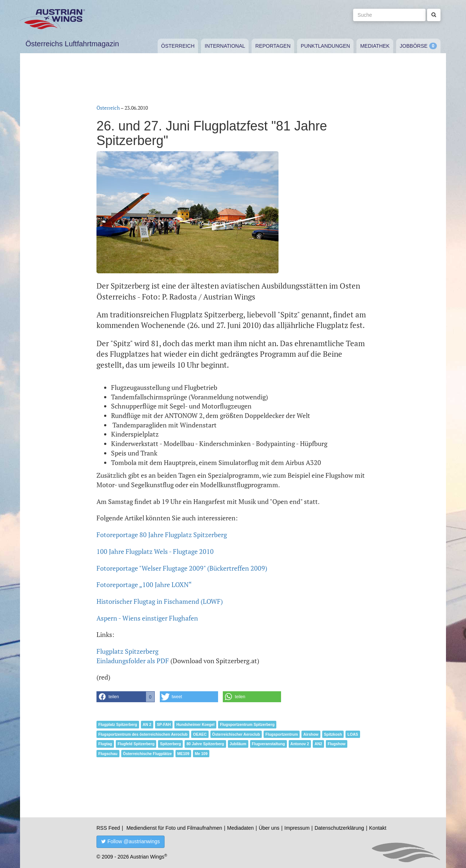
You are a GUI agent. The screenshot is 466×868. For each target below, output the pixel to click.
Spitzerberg (170, 744)
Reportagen (273, 46)
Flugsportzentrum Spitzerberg (247, 724)
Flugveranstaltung (268, 744)
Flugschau (108, 754)
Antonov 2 (300, 744)
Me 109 (201, 754)
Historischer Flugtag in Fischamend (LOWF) (160, 601)
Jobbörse (414, 46)
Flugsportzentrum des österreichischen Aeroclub (143, 734)
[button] (126, 697)
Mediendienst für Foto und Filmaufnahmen (174, 828)
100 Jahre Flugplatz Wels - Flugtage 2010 (155, 551)
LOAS (353, 734)
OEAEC (200, 734)
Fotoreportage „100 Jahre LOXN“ (144, 584)
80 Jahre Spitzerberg (205, 744)
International (225, 46)
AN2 (318, 744)
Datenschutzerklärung (339, 828)
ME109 (183, 754)
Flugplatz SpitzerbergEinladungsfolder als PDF (133, 656)
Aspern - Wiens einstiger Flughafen (147, 618)
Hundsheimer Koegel (195, 724)
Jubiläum (238, 744)
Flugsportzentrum (282, 734)
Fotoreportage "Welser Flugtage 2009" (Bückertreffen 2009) (182, 568)
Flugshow (337, 744)
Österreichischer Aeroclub (236, 734)
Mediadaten (240, 828)
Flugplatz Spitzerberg (118, 724)
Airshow (311, 734)
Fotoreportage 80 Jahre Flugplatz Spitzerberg (162, 535)
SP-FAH (164, 724)
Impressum (297, 828)
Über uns (269, 828)
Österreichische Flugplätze (147, 754)
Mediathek (375, 46)
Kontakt (378, 828)
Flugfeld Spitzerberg (136, 744)
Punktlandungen (325, 46)
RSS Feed (108, 828)
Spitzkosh (333, 734)
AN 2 (147, 724)
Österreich (178, 46)
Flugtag (105, 744)
